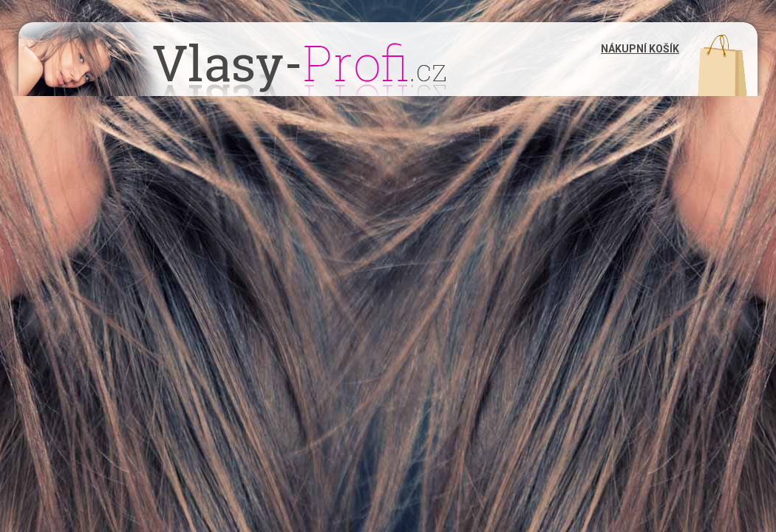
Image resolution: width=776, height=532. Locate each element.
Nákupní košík (640, 49)
